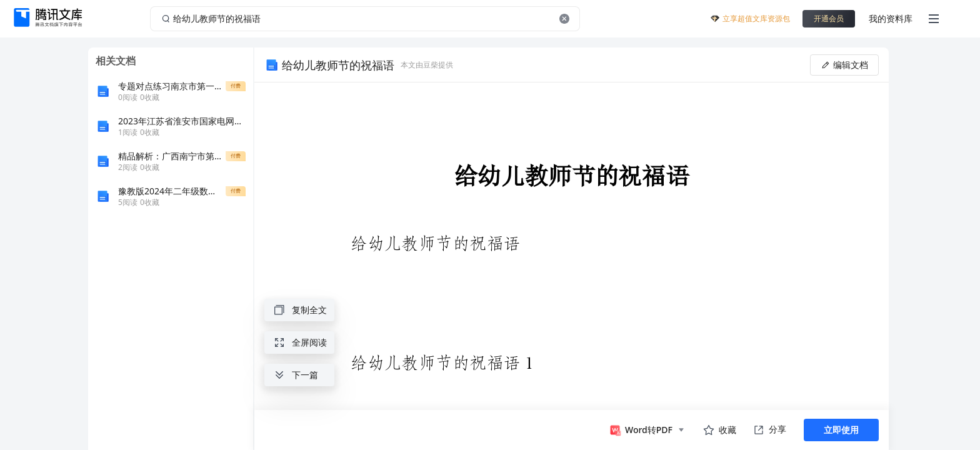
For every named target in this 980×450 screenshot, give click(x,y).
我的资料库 (891, 18)
